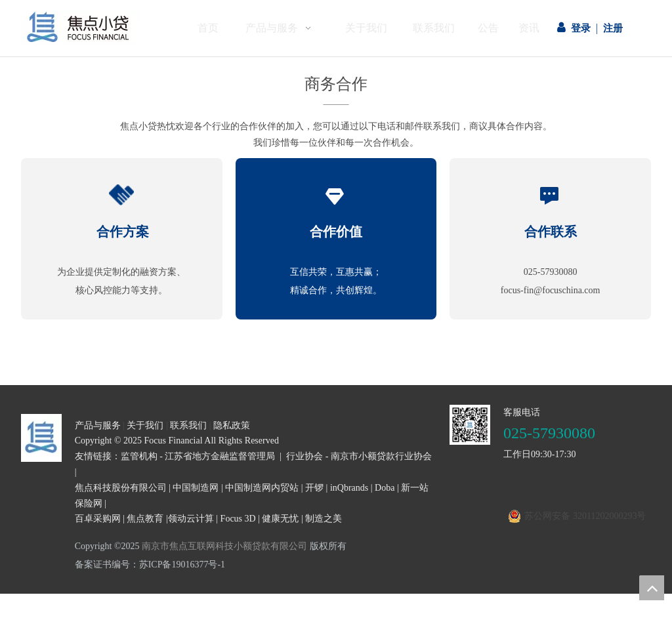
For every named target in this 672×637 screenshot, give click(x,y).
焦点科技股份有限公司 (121, 488)
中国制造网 (196, 488)
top (652, 588)
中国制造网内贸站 (262, 488)
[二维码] (470, 425)
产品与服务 (98, 425)
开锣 (314, 488)
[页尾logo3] (41, 438)
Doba (385, 488)
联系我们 (188, 425)
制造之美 (324, 519)
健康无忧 (280, 519)
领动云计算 (191, 519)
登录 (581, 28)
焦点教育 (145, 519)
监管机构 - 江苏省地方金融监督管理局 (198, 456)
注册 (613, 28)
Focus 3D (238, 519)
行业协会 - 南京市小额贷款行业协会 (359, 456)
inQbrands (349, 488)
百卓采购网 (98, 519)
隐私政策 (232, 425)
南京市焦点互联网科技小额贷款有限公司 (224, 546)
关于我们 (145, 425)
